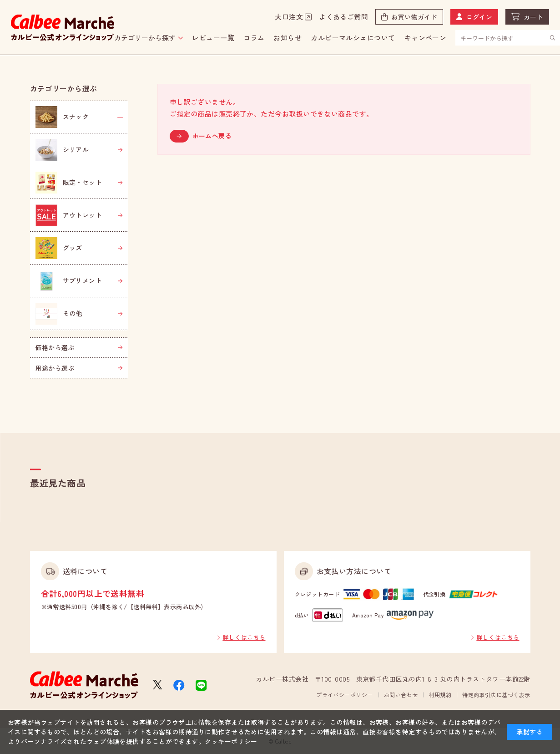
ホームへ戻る (212, 136)
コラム (254, 38)
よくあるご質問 (343, 17)
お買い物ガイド (414, 17)
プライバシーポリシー (345, 695)
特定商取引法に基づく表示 (496, 695)
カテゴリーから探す (145, 38)
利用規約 (440, 695)
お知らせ (288, 38)
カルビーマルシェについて (353, 38)
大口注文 (289, 17)
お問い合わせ (401, 695)
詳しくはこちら (244, 637)
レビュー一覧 (213, 38)
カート (533, 17)
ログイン (479, 17)
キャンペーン (426, 38)
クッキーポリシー (231, 741)
